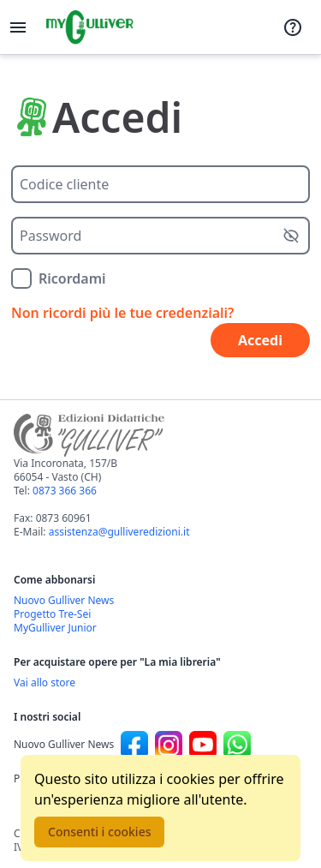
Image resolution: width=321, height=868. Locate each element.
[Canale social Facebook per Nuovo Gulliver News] (134, 745)
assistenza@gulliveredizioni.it (119, 532)
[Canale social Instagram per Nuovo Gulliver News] (169, 745)
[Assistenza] (293, 27)
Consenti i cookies (99, 832)
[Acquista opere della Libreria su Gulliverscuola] (160, 683)
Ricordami (72, 278)
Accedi (260, 340)
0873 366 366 (65, 491)
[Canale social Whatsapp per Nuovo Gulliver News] (237, 745)
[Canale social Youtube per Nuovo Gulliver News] (203, 745)
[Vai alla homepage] (90, 27)
